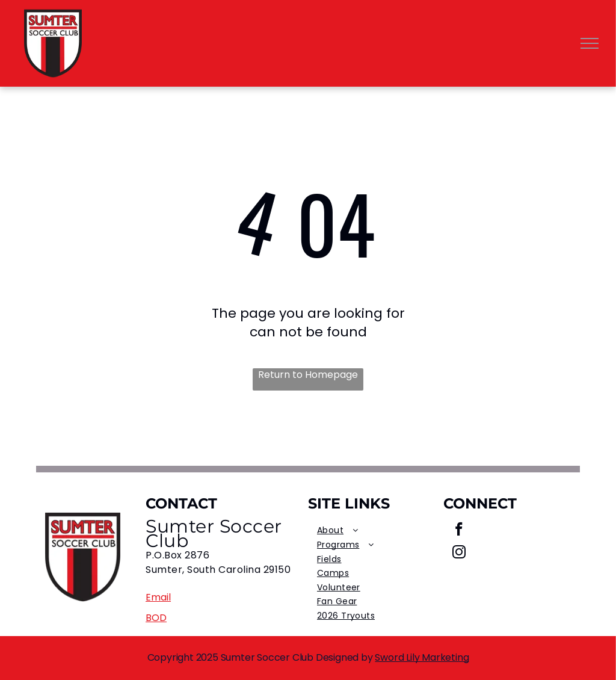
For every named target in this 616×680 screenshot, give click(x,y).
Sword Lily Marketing (422, 657)
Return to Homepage (308, 375)
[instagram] (459, 554)
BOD (156, 618)
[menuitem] (376, 531)
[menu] (590, 43)
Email (158, 597)
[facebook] (459, 531)
